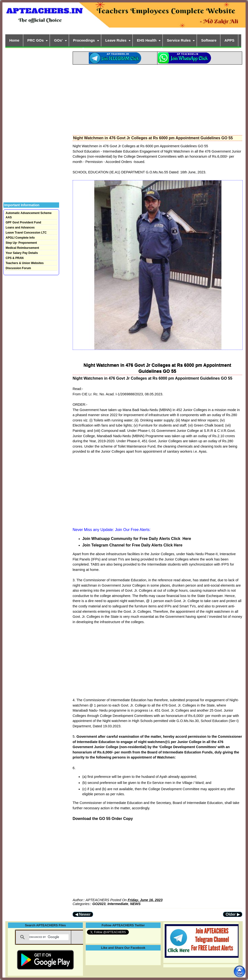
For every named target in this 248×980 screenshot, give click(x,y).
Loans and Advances (20, 228)
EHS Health (147, 40)
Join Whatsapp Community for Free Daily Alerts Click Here (137, 539)
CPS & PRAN (15, 258)
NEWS (135, 904)
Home (14, 40)
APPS (229, 40)
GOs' (58, 40)
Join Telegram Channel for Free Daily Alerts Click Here (132, 545)
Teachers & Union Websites (25, 263)
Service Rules (179, 40)
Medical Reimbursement (22, 248)
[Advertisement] (157, 98)
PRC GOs (36, 40)
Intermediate (118, 904)
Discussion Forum (18, 268)
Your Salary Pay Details (22, 253)
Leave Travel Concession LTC (26, 233)
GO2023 (99, 904)
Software (209, 40)
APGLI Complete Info (20, 238)
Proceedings (84, 40)
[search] (49, 937)
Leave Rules (116, 40)
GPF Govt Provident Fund (23, 222)
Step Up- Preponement (21, 243)
